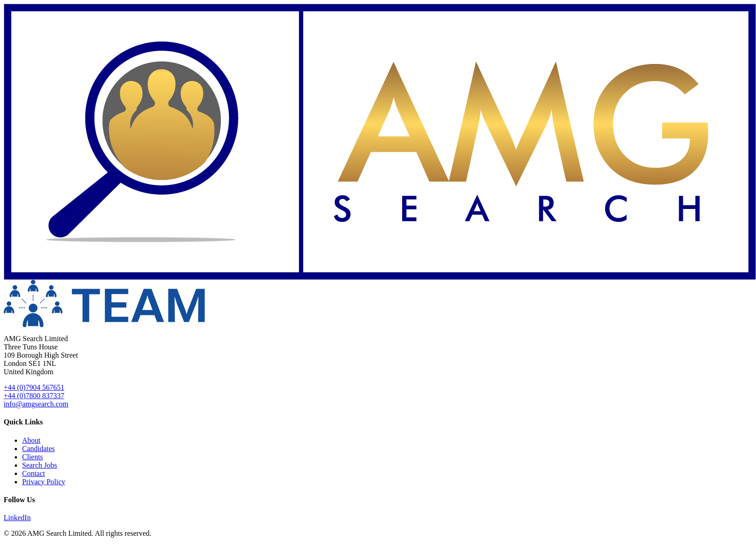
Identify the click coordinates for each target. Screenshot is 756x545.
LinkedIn (17, 518)
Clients (32, 457)
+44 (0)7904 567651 (34, 387)
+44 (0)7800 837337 (34, 396)
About (31, 440)
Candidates (38, 449)
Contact (34, 473)
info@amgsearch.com (36, 404)
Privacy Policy (44, 482)
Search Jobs (40, 465)
